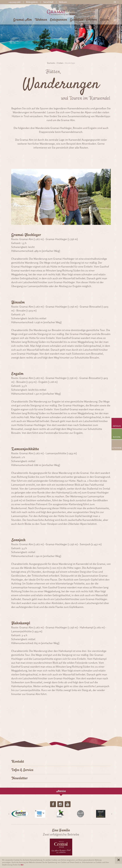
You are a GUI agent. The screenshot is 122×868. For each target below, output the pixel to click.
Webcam (63, 2)
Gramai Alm (23, 20)
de (115, 2)
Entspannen (58, 20)
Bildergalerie (32, 2)
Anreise (61, 791)
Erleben (92, 20)
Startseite (51, 63)
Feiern (104, 20)
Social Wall (48, 2)
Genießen (77, 20)
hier (22, 865)
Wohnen (41, 20)
